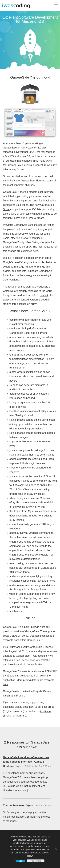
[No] (56, 849)
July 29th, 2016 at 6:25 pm (38, 806)
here (36, 251)
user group (48, 707)
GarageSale (10, 148)
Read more (36, 861)
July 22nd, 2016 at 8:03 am (38, 766)
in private (46, 711)
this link (44, 295)
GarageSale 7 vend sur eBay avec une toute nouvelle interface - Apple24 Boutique (26, 762)
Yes (20, 861)
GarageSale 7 (11, 192)
